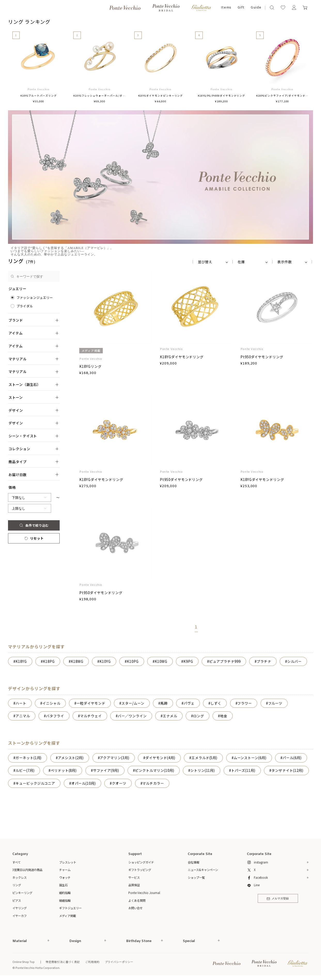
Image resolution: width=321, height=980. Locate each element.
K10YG (105, 661)
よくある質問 (137, 900)
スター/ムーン (133, 703)
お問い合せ (135, 908)
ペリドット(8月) (64, 770)
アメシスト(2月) (71, 758)
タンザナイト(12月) (287, 770)
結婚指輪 (65, 900)
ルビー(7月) (25, 770)
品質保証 (134, 885)
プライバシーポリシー (119, 962)
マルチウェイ (91, 716)
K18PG (49, 661)
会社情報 (193, 862)
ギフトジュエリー (70, 908)
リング (17, 885)
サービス (134, 877)
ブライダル (25, 306)
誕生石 (63, 885)
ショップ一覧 (196, 877)
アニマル (23, 716)
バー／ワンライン (132, 716)
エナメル (170, 716)
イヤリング (19, 908)
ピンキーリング (22, 893)
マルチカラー (153, 783)
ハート (21, 703)
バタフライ (55, 716)
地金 (224, 716)
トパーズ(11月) (243, 770)
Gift (241, 8)
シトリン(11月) (203, 770)
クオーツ (119, 783)
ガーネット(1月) (29, 758)
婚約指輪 (65, 893)
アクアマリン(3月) (114, 758)
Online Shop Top (24, 962)
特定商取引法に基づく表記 (63, 962)
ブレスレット (68, 862)
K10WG (161, 661)
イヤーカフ (19, 916)
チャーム (65, 870)
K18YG (21, 661)
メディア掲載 (68, 916)
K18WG (77, 661)
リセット (34, 538)
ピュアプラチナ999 (225, 661)
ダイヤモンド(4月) (160, 758)
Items (226, 8)
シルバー (294, 661)
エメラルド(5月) (204, 758)
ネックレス (19, 877)
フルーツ (275, 703)
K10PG (133, 661)
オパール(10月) (84, 783)
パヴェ (189, 703)
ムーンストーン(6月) (250, 758)
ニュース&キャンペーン (203, 870)
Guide (256, 8)
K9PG (188, 661)
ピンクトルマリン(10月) (155, 770)
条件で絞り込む (34, 525)
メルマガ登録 (278, 899)
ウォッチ (65, 877)
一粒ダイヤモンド (91, 703)
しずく (216, 703)
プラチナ (264, 661)
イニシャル (51, 703)
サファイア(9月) (106, 770)
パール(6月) (292, 758)
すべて (17, 862)
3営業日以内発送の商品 (27, 870)
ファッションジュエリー (35, 298)
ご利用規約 (92, 962)
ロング (199, 716)
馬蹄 (164, 703)
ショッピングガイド (141, 862)
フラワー (245, 703)
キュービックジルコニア (35, 783)
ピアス (17, 900)
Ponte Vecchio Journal (144, 893)
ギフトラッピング (140, 870)
